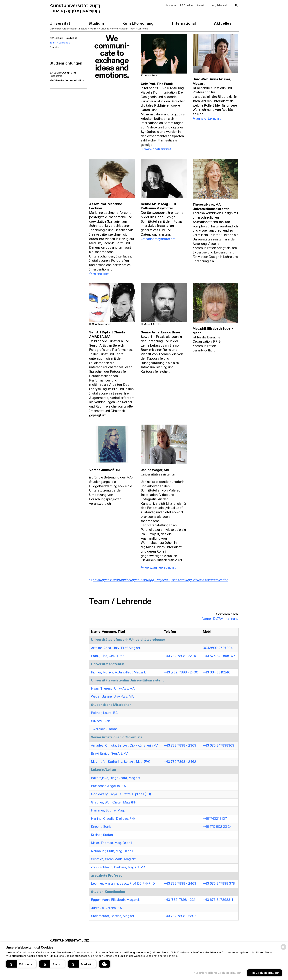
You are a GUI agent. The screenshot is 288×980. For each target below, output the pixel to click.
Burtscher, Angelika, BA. (109, 786)
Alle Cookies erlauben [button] (264, 973)
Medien (94, 29)
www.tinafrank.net (158, 149)
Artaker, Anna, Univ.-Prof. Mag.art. (116, 648)
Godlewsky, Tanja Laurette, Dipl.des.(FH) (121, 794)
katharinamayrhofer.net (158, 239)
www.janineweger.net (160, 568)
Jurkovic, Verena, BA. (107, 908)
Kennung (232, 619)
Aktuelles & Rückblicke (63, 38)
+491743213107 (215, 819)
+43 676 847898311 (218, 900)
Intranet (199, 6)
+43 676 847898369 (218, 746)
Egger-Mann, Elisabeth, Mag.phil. (115, 900)
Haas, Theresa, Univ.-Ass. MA (113, 689)
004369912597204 (218, 648)
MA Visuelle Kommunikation (67, 81)
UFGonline (186, 6)
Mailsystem (171, 6)
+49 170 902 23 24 (217, 827)
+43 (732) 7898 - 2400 (181, 672)
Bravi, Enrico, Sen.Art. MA (110, 754)
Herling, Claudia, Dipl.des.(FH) (113, 819)
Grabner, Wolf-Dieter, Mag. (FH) (114, 802)
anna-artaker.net (208, 119)
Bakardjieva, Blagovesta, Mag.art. (116, 778)
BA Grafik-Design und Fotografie (63, 74)
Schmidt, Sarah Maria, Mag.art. (114, 859)
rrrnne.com (101, 274)
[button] (21, 964)
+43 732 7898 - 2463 (180, 884)
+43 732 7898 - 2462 (180, 762)
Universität (55, 29)
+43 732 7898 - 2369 (180, 746)
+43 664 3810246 (216, 672)
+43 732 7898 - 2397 (180, 916)
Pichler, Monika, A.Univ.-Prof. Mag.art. (118, 672)
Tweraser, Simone (104, 729)
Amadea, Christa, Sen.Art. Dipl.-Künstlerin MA (125, 746)
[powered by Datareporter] (283, 949)
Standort (55, 47)
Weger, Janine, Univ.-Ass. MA (112, 697)
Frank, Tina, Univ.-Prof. (108, 656)
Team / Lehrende (138, 29)
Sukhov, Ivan (100, 721)
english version (221, 6)
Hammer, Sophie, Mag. (108, 810)
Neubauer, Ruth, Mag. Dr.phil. (112, 851)
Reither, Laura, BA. (105, 713)
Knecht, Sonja (101, 827)
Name (206, 619)
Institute (83, 29)
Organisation (69, 29)
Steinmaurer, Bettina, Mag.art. (113, 916)
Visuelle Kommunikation (114, 29)
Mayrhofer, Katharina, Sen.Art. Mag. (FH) (120, 762)
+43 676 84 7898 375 (219, 656)
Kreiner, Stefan (102, 835)
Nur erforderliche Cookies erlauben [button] (217, 973)
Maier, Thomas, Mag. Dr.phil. (112, 843)
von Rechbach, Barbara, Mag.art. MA (118, 867)
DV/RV (218, 619)
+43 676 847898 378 (219, 884)
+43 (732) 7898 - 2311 (180, 900)
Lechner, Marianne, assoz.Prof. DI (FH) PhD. (123, 884)
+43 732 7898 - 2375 (180, 656)
